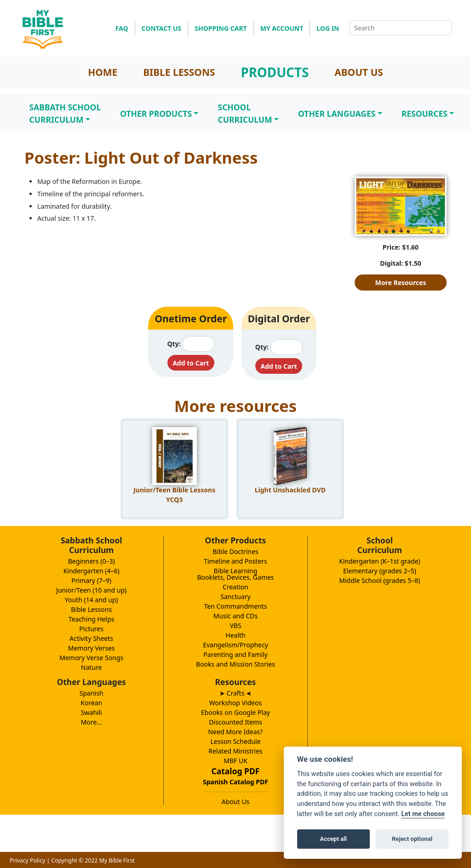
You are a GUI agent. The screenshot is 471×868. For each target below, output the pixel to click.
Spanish (92, 693)
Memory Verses (92, 648)
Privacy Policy (27, 860)
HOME (103, 72)
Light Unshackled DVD (290, 490)
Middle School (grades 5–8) (379, 580)
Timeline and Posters (235, 561)
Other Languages (337, 114)
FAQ (122, 28)
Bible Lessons (91, 609)
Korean (91, 703)
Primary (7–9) (91, 580)
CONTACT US (162, 28)
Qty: (174, 344)
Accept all (333, 839)
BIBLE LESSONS (179, 72)
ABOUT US (359, 72)
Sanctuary (235, 597)
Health (235, 635)
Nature (92, 667)
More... (92, 722)
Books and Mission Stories (235, 664)
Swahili (92, 712)
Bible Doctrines (235, 551)
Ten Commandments (235, 606)
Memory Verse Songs (91, 658)
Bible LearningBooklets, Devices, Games (235, 574)
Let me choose (423, 814)
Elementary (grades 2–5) (380, 571)
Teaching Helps (92, 619)
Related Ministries (235, 751)
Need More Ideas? (236, 732)
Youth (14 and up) (92, 600)
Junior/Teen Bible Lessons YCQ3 (174, 495)
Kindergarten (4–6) (92, 571)
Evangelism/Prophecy (235, 645)
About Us (235, 802)
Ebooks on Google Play (235, 712)
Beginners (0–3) (92, 561)
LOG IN (328, 28)
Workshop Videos (235, 703)
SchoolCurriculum (245, 113)
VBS (235, 625)
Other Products (156, 114)
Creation (235, 587)
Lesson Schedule (235, 741)
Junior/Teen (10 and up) (91, 590)
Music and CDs (236, 616)
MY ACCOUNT (282, 28)
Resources (425, 114)
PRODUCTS (275, 72)
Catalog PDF (236, 771)
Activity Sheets (91, 638)
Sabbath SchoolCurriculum (65, 113)
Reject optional (412, 839)
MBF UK (235, 761)
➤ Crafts (235, 693)
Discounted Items (235, 722)
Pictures (91, 629)
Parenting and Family (235, 654)
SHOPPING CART (221, 28)
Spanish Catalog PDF (235, 782)
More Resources (401, 283)
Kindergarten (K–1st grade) (380, 561)
